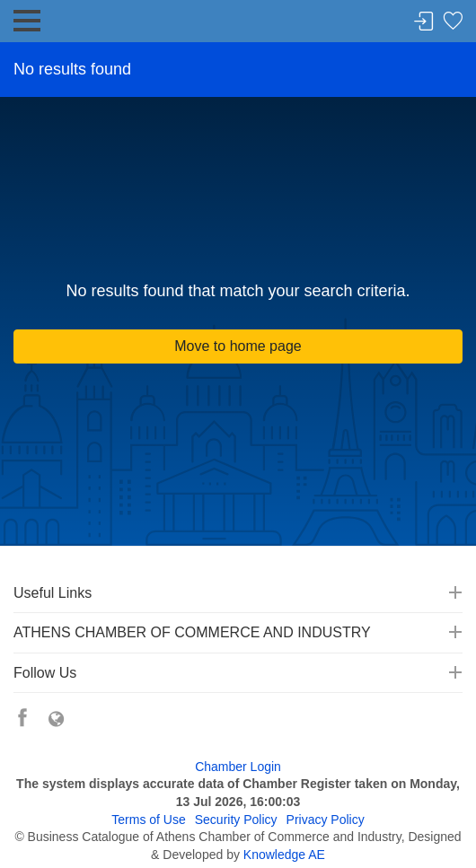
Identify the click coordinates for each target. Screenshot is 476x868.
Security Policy (236, 820)
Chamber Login (238, 767)
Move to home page (238, 346)
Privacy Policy (326, 820)
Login (424, 22)
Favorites (453, 22)
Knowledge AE (284, 855)
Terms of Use (148, 820)
